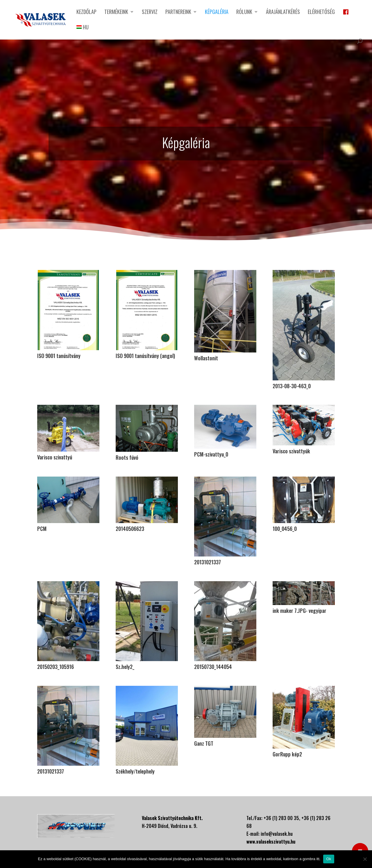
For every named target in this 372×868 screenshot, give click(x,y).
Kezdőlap (86, 12)
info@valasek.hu (277, 834)
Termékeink (116, 12)
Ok (329, 859)
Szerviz (150, 12)
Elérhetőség (321, 12)
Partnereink (178, 12)
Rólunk (244, 12)
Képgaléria (217, 12)
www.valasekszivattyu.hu (271, 842)
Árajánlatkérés (283, 12)
